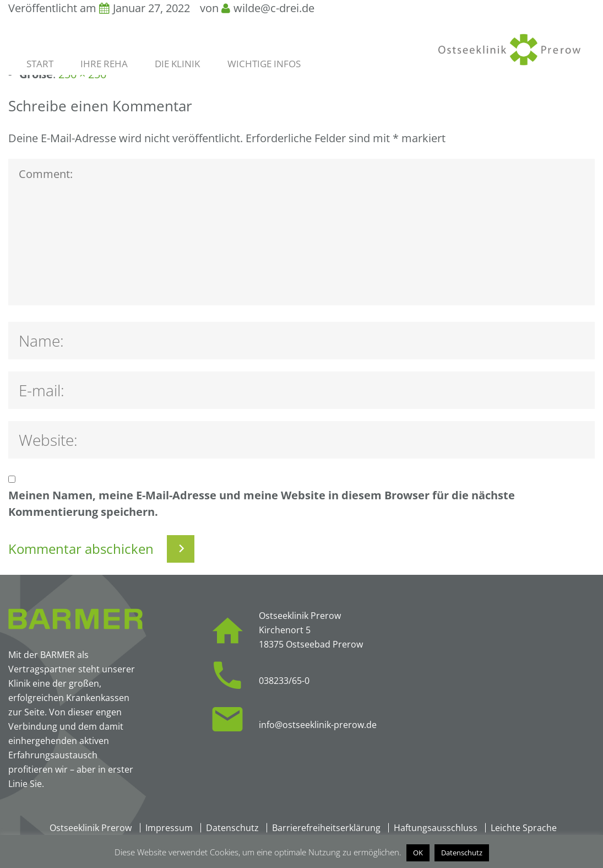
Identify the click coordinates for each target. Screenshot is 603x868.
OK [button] (418, 853)
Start (40, 64)
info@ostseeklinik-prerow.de (318, 725)
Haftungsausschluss (436, 828)
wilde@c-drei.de (274, 8)
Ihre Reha (104, 64)
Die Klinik (177, 64)
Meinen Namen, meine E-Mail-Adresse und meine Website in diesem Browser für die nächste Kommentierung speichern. (262, 503)
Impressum (169, 828)
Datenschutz (232, 828)
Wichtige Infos (264, 64)
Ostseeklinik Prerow (91, 828)
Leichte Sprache (524, 828)
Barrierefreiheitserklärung (326, 828)
